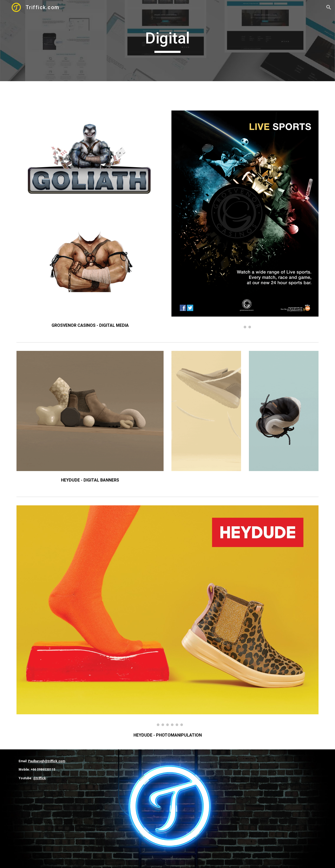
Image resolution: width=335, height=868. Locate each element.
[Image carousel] (245, 219)
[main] (167, 41)
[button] (329, 7)
